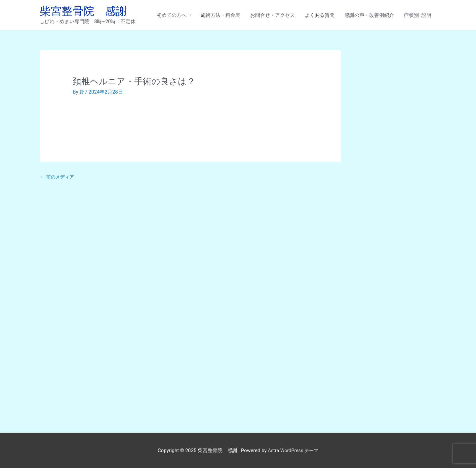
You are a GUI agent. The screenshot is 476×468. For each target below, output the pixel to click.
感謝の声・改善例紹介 (369, 16)
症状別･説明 (418, 16)
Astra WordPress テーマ (293, 450)
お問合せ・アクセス (273, 16)
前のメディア (58, 178)
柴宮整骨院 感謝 (86, 12)
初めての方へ (172, 16)
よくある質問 (320, 16)
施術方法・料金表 (220, 16)
